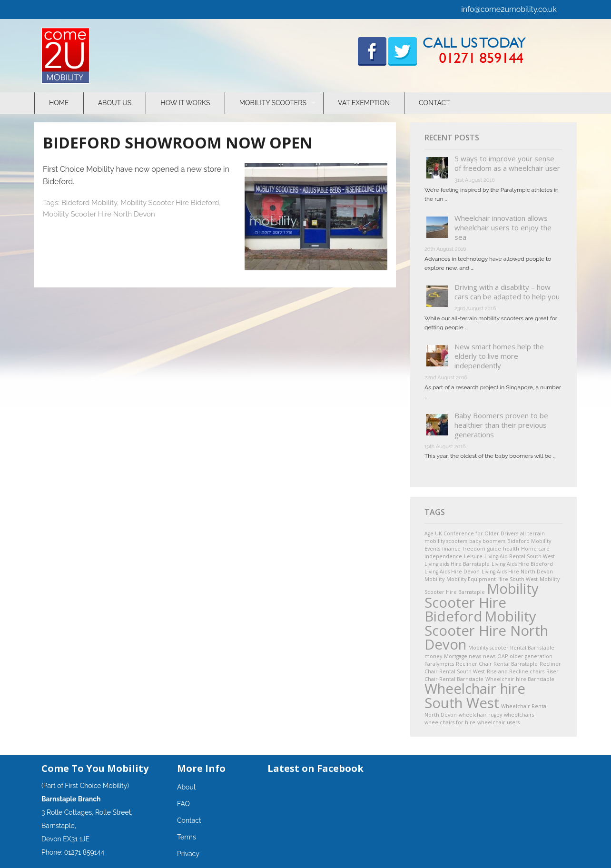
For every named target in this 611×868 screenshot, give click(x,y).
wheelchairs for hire (450, 722)
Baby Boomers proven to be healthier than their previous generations (501, 425)
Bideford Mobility (89, 203)
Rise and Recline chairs (516, 671)
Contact (434, 103)
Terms (187, 837)
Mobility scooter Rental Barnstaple (511, 648)
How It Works (185, 103)
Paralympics (439, 664)
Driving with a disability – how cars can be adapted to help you (507, 292)
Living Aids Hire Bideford (522, 564)
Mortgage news (463, 656)
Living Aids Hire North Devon (517, 572)
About (186, 787)
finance (451, 549)
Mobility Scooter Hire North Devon (99, 214)
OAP (503, 656)
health (511, 549)
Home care (535, 549)
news (489, 656)
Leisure (473, 556)
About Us (115, 103)
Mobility (434, 579)
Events (432, 549)
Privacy (188, 854)
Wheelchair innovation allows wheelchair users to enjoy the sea (503, 227)
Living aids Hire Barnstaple (457, 564)
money (433, 656)
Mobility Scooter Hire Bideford (170, 203)
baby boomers (487, 541)
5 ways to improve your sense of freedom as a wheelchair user (507, 163)
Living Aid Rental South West (520, 556)
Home (59, 103)
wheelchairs (519, 715)
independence (443, 556)
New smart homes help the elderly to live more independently (499, 356)
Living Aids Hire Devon (452, 572)
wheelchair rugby (480, 715)
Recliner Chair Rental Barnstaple (497, 664)
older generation (531, 656)
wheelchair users (498, 722)
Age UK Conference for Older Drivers (471, 533)
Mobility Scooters (273, 103)
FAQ (183, 804)
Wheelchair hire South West (475, 695)
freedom (474, 549)
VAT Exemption (364, 103)
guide (494, 549)
